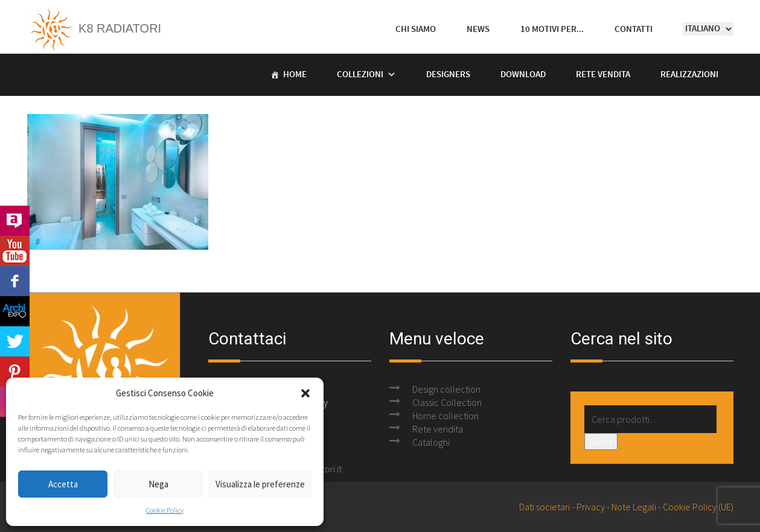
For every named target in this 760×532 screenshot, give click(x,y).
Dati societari (544, 507)
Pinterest (15, 372)
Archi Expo (15, 311)
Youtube (15, 251)
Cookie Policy (165, 510)
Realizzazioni (689, 75)
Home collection (445, 416)
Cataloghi (431, 442)
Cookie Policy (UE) (698, 507)
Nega (158, 484)
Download (523, 75)
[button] (305, 393)
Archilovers (15, 221)
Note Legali (634, 507)
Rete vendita (603, 75)
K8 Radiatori (94, 28)
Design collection (446, 389)
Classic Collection (447, 402)
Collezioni (360, 75)
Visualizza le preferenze (260, 484)
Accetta (63, 484)
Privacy (591, 507)
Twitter (15, 341)
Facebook (15, 281)
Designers (448, 75)
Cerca (601, 442)
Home (295, 75)
